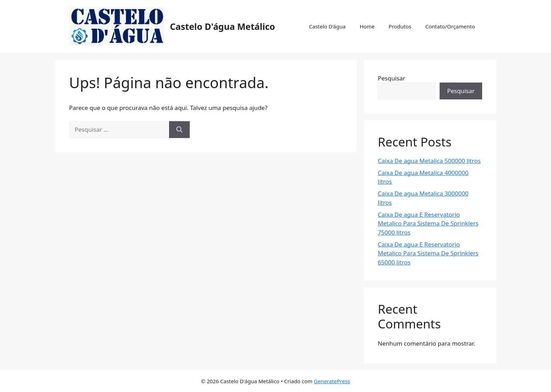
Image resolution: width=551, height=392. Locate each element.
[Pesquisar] (179, 130)
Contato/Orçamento (450, 26)
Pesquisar (391, 78)
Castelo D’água (327, 26)
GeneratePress (332, 381)
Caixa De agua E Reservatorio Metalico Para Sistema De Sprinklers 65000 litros (428, 253)
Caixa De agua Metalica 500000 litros (429, 161)
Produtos (400, 26)
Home (367, 26)
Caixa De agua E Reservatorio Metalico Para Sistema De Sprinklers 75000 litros (428, 223)
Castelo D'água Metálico (223, 26)
